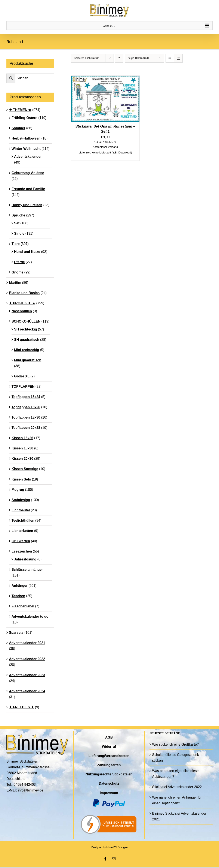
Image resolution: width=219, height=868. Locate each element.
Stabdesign (21, 500)
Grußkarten (21, 541)
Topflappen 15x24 (26, 397)
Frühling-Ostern (24, 118)
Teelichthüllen (23, 520)
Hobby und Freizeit (27, 205)
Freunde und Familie (28, 189)
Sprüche (18, 215)
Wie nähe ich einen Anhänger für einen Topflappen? (177, 800)
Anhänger (20, 586)
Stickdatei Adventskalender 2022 (177, 787)
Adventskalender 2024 (27, 691)
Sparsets (16, 633)
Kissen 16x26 (22, 438)
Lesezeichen (22, 551)
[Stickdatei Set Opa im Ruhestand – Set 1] (105, 79)
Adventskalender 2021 (27, 643)
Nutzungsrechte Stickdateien (109, 774)
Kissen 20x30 (22, 459)
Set (17, 223)
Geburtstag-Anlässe (28, 173)
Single (19, 234)
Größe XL (22, 376)
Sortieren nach (87, 58)
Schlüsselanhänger (27, 570)
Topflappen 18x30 (26, 417)
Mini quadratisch (28, 360)
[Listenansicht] (178, 58)
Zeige (139, 58)
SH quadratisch (27, 340)
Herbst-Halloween (26, 138)
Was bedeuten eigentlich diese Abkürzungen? (175, 774)
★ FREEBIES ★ (21, 707)
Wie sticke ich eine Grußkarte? (175, 744)
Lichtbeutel (21, 510)
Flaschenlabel (23, 606)
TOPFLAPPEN (23, 387)
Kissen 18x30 (22, 448)
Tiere (16, 244)
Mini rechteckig (27, 350)
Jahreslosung (25, 559)
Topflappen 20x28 (26, 428)
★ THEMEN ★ (20, 110)
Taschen (18, 596)
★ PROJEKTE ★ (22, 303)
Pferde (19, 262)
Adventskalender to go (30, 616)
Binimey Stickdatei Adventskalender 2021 (179, 816)
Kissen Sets (21, 479)
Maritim (15, 283)
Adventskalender (28, 157)
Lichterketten (22, 531)
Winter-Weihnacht (26, 149)
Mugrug (18, 490)
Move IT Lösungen (117, 847)
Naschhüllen (22, 311)
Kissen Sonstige (25, 469)
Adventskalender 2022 (27, 659)
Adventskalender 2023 (27, 675)
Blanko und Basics (24, 293)
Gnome (17, 272)
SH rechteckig (26, 329)
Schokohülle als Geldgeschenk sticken (175, 758)
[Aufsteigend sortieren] (119, 58)
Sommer (18, 128)
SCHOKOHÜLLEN (26, 321)
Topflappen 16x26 (26, 407)
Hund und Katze (27, 252)
